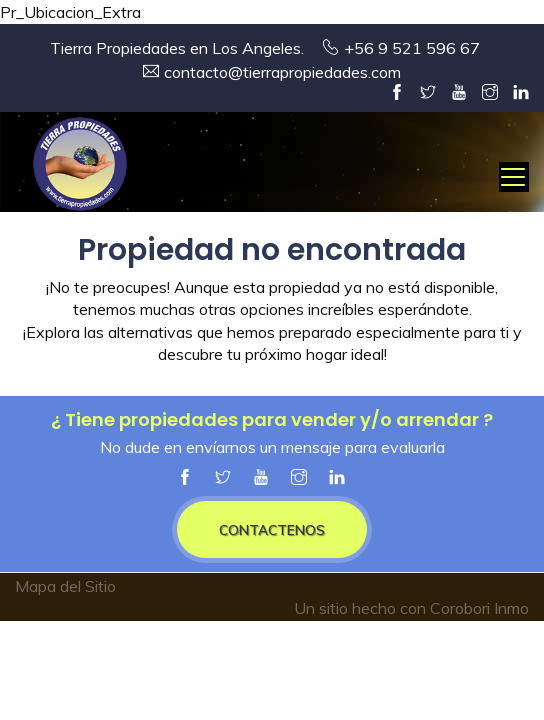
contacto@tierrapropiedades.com (282, 72)
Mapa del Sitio (65, 586)
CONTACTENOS (272, 529)
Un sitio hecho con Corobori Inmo (411, 608)
